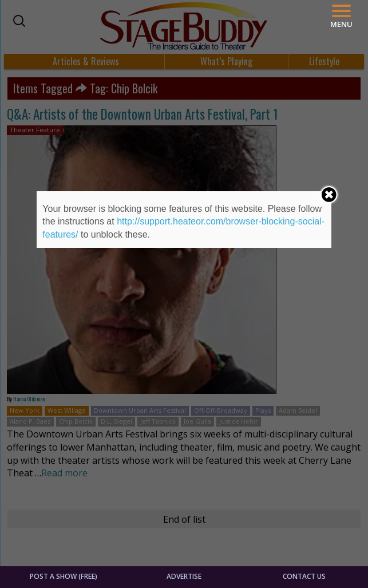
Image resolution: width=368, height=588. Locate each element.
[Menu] (341, 16)
